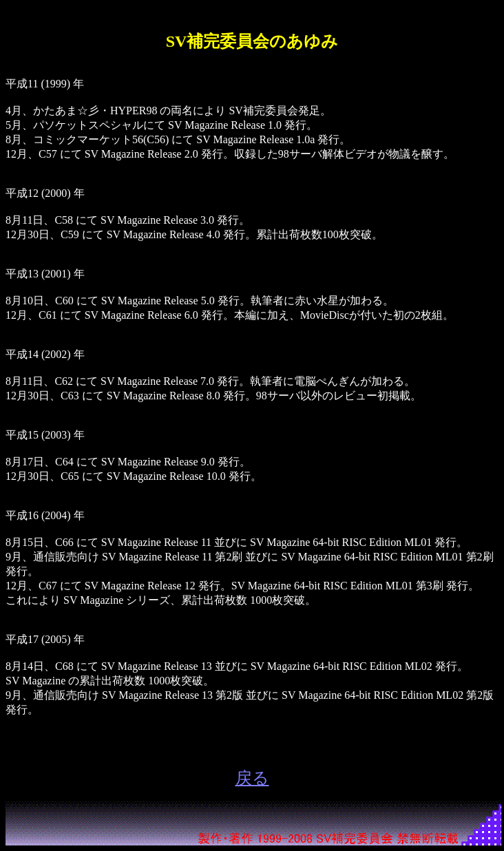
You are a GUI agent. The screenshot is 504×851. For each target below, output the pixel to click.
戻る (252, 778)
